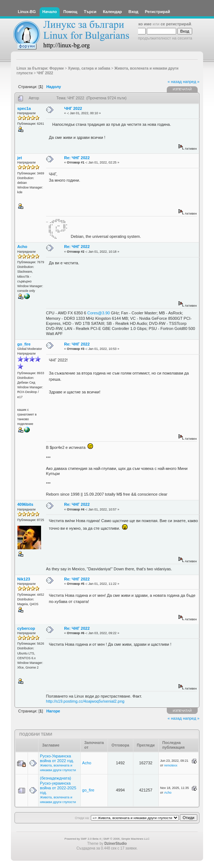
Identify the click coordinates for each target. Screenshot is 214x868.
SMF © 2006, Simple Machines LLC (126, 839)
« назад (175, 82)
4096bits (25, 504)
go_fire (24, 344)
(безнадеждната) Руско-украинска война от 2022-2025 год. (58, 785)
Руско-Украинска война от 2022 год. (57, 758)
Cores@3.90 (98, 313)
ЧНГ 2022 (73, 108)
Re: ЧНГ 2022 (77, 158)
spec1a (24, 108)
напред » (191, 82)
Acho (23, 247)
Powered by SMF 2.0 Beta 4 (83, 839)
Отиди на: (82, 818)
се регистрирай (176, 24)
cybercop (26, 628)
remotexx (171, 765)
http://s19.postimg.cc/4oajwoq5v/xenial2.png (85, 701)
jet (20, 158)
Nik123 (24, 579)
